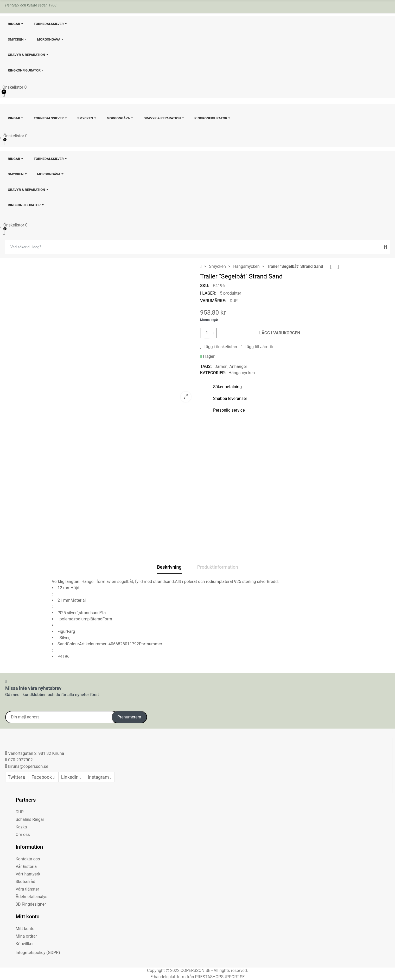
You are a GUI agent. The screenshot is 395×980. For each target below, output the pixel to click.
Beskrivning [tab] (169, 567)
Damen (221, 366)
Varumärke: (213, 301)
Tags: (206, 366)
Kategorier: (213, 373)
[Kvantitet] (207, 333)
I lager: (208, 293)
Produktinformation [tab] (218, 567)
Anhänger (238, 366)
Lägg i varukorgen (280, 333)
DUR (234, 301)
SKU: (205, 286)
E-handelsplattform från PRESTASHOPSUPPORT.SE (198, 977)
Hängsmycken (242, 373)
